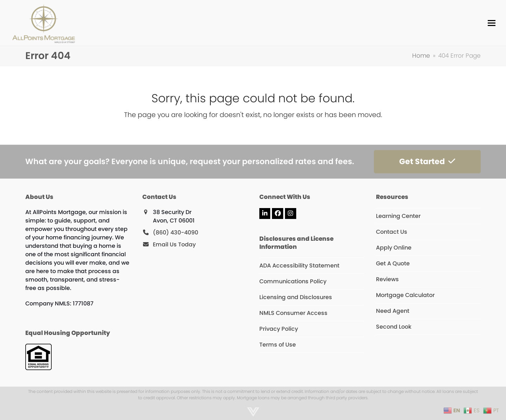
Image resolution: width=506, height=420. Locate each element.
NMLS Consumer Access (293, 313)
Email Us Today (174, 244)
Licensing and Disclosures (296, 297)
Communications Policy (293, 281)
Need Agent (393, 311)
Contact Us (392, 232)
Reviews (387, 279)
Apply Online (394, 248)
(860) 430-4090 (176, 232)
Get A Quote (393, 263)
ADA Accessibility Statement (299, 266)
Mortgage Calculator (405, 295)
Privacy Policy (279, 329)
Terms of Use (278, 345)
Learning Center (398, 216)
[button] (492, 23)
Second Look (394, 327)
